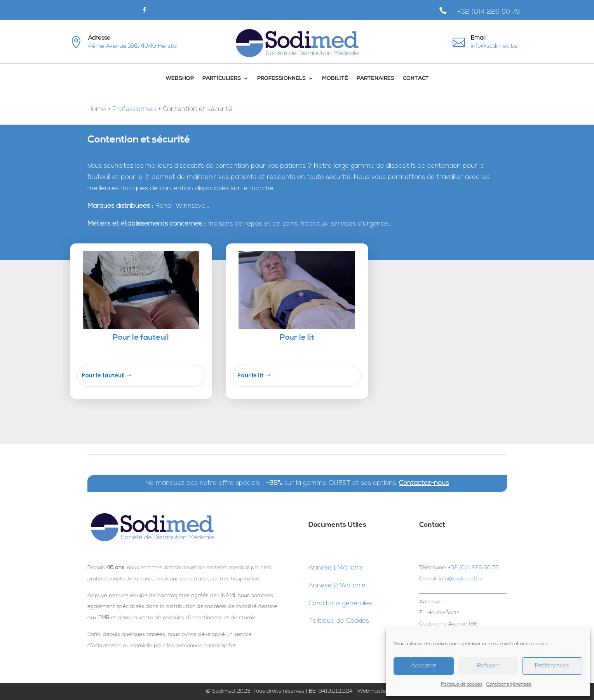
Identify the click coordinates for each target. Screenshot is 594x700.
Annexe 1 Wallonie (336, 568)
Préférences (552, 666)
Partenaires (375, 79)
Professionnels (281, 79)
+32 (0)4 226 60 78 (489, 12)
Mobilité (335, 79)
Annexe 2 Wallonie (337, 586)
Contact (416, 79)
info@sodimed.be (494, 46)
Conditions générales (509, 684)
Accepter (424, 666)
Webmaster (373, 691)
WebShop (180, 79)
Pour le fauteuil (103, 375)
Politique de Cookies (339, 621)
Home (97, 109)
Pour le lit (251, 375)
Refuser (488, 666)
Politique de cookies (462, 684)
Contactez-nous (424, 483)
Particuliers (222, 79)
